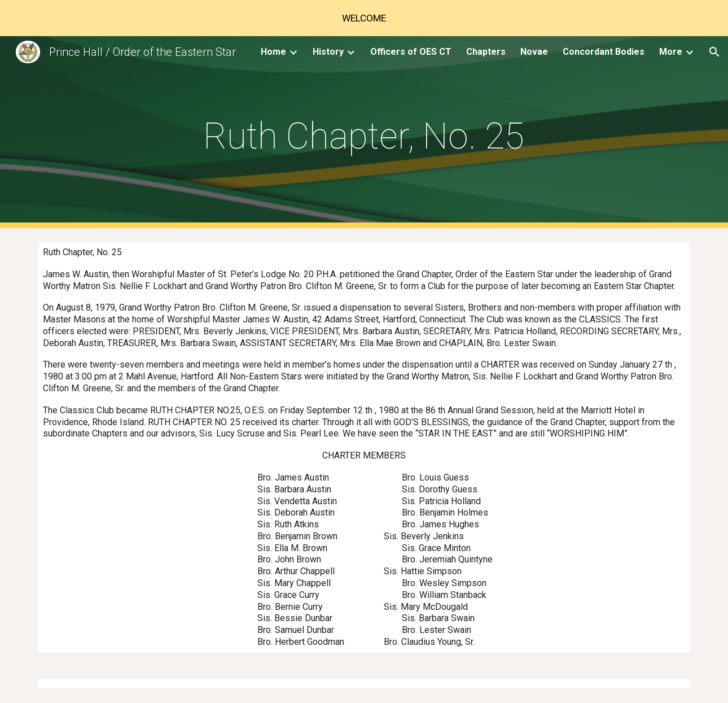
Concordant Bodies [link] (604, 52)
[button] (714, 52)
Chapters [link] (486, 52)
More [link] (671, 52)
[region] (364, 18)
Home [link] (273, 52)
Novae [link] (534, 52)
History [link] (328, 52)
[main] (364, 132)
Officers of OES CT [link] (411, 52)
